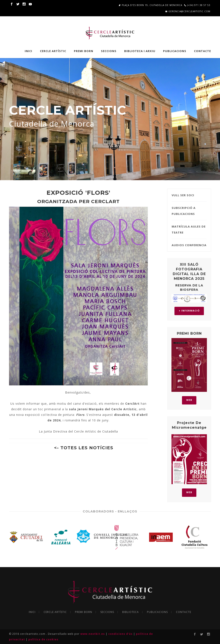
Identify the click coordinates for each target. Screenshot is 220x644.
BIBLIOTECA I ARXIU (140, 51)
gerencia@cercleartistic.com (188, 11)
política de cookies (43, 639)
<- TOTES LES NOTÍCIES (84, 448)
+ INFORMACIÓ (189, 311)
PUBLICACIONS (175, 51)
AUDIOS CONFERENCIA (189, 245)
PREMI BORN (84, 51)
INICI (28, 51)
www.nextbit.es (93, 634)
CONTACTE (184, 612)
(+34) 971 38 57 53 (197, 5)
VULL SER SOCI (183, 195)
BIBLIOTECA (131, 612)
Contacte (202, 51)
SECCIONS (109, 51)
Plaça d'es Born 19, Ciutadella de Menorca (150, 5)
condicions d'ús (121, 634)
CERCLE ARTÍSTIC (53, 51)
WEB (189, 400)
